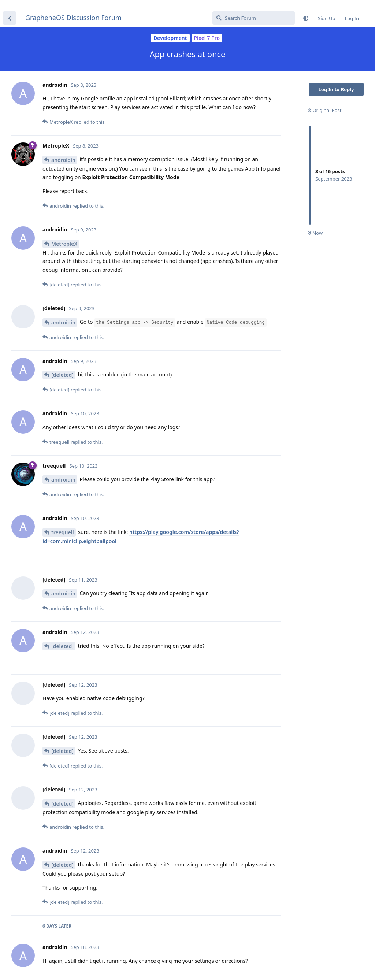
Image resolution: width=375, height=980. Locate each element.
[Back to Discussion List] (10, 10)
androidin (63, 151)
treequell (63, 524)
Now (315, 224)
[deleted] (62, 366)
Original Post (325, 102)
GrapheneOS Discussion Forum (73, 9)
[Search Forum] (254, 10)
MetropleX (64, 235)
